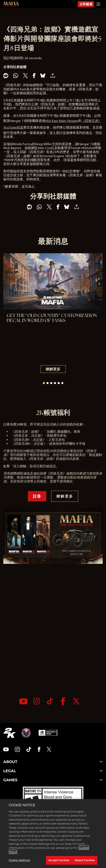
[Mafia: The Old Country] (11, 4)
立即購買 (86, 4)
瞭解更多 (53, 369)
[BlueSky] (43, 76)
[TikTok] (50, 701)
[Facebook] (63, 701)
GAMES (53, 780)
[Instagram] (37, 701)
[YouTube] (23, 701)
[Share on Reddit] (6, 76)
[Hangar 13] (26, 733)
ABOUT (53, 762)
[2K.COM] (10, 733)
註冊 (37, 496)
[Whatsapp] (16, 76)
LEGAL (53, 771)
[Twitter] (76, 701)
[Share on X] (25, 76)
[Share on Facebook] (34, 76)
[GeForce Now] (48, 733)
